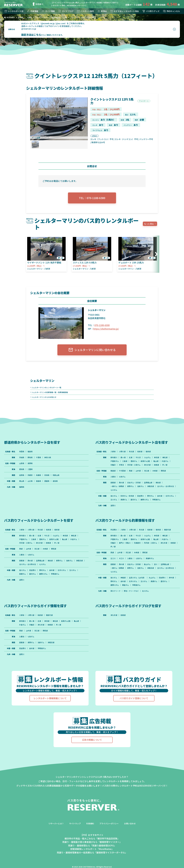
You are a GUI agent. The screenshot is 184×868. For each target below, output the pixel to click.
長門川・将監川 (125, 543)
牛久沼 (138, 457)
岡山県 (22, 481)
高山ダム (147, 564)
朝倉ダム (126, 585)
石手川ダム (170, 496)
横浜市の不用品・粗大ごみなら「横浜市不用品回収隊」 (92, 838)
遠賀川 (113, 505)
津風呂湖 (150, 486)
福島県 (30, 452)
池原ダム (140, 486)
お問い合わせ (130, 823)
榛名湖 (165, 457)
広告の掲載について (92, 740)
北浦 (131, 457)
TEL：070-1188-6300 (92, 198)
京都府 (30, 475)
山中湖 (138, 471)
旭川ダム (114, 496)
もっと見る (149, 224)
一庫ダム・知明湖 (117, 486)
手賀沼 (121, 465)
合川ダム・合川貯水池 (165, 486)
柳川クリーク (115, 591)
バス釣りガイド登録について (134, 698)
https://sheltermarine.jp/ (106, 329)
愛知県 (22, 469)
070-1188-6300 (102, 325)
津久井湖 (147, 465)
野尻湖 (163, 471)
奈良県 (47, 475)
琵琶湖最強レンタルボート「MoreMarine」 (92, 849)
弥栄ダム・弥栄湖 (127, 496)
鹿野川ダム (145, 500)
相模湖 (156, 465)
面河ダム (134, 500)
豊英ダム (134, 461)
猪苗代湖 (167, 530)
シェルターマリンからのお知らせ (44, 397)
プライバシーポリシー (109, 823)
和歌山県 (56, 475)
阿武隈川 (114, 530)
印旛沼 (113, 465)
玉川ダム (114, 500)
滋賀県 (22, 475)
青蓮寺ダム (150, 559)
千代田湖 (122, 471)
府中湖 (171, 578)
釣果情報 (32, 11)
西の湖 (121, 483)
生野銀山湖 (148, 483)
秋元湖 (131, 452)
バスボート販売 (85, 11)
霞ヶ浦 (123, 457)
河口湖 (147, 471)
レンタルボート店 (14, 11)
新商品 (102, 11)
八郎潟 (113, 452)
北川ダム (145, 591)
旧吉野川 (140, 496)
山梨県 (22, 463)
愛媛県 (47, 481)
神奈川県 (48, 457)
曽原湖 (148, 452)
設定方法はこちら (31, 35)
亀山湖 (156, 461)
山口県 (30, 481)
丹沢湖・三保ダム (134, 465)
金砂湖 (160, 496)
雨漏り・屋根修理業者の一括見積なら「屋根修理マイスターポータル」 (92, 853)
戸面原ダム (115, 461)
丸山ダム (152, 578)
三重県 (30, 469)
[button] (155, 254)
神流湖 (157, 457)
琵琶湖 (113, 483)
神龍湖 (123, 578)
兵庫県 (38, 475)
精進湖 (113, 471)
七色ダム (122, 477)
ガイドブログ (66, 11)
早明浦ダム (156, 500)
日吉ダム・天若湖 (134, 483)
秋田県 (36, 4)
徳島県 (38, 481)
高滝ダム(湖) (145, 461)
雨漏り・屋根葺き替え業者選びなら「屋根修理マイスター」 (92, 842)
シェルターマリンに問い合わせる (92, 350)
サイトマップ (75, 823)
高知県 (55, 481)
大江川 (121, 559)
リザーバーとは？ (56, 823)
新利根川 (114, 457)
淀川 (156, 564)
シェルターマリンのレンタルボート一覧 (46, 387)
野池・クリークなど (131, 591)
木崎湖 (155, 471)
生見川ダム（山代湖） (137, 578)
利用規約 (90, 823)
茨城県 (22, 457)
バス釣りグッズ (151, 11)
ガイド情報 (48, 11)
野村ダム (150, 496)
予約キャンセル (171, 11)
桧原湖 (140, 452)
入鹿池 (113, 477)
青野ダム (130, 486)
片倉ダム (165, 461)
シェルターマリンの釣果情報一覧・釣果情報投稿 (50, 392)
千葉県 (38, 457)
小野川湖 (122, 452)
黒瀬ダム (124, 500)
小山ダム (147, 457)
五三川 (113, 559)
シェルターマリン (42, 380)
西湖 (131, 471)
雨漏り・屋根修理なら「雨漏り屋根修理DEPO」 (92, 846)
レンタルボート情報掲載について (50, 698)
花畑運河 (137, 543)
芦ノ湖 (165, 465)
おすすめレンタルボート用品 (124, 11)
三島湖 (125, 461)
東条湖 (158, 483)
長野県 (30, 463)
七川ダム (114, 490)
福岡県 (22, 487)
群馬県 (30, 457)
